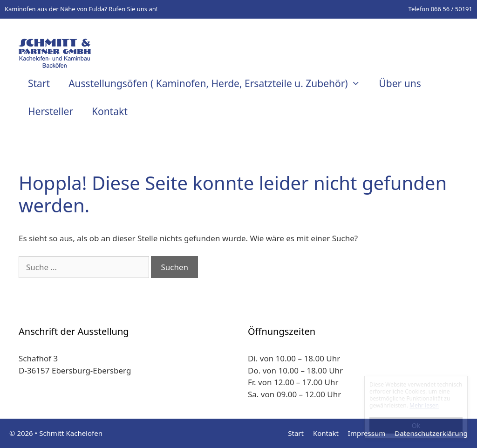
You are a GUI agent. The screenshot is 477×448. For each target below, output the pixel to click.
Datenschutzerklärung (431, 433)
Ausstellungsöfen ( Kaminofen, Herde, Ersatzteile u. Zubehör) (219, 83)
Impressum (367, 433)
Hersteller (51, 111)
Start (39, 83)
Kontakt (110, 111)
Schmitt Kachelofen (71, 433)
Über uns (400, 83)
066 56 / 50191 (452, 9)
